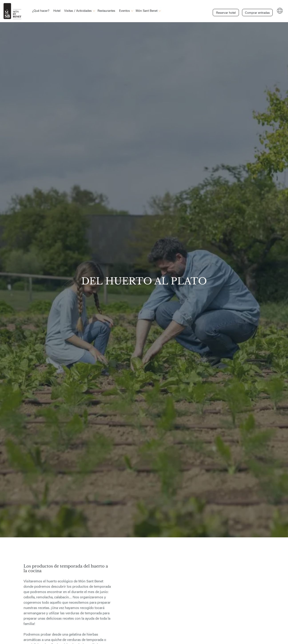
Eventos (124, 10)
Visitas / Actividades (78, 10)
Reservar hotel (226, 11)
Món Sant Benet (147, 10)
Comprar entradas (256, 11)
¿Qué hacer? (41, 10)
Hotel (57, 10)
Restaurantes (106, 10)
